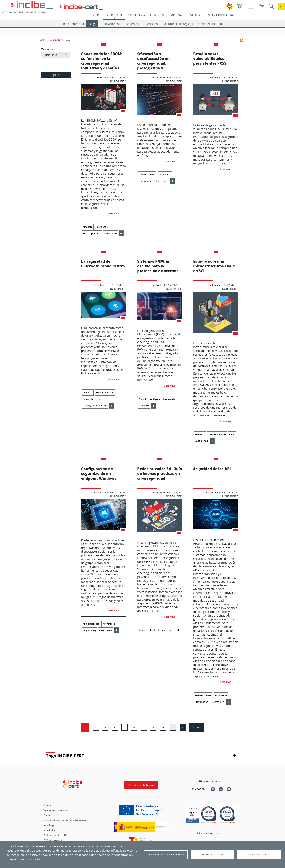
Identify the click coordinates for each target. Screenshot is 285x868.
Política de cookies (53, 840)
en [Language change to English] (281, 6)
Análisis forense (147, 174)
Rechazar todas (212, 855)
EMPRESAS (176, 15)
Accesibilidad (50, 830)
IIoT (171, 630)
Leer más (113, 213)
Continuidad (201, 441)
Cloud (232, 434)
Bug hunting (145, 181)
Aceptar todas (259, 855)
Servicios (152, 24)
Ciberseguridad (147, 630)
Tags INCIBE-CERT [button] (65, 756)
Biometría (144, 406)
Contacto (48, 805)
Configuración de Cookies (166, 855)
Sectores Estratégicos (178, 24)
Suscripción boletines (141, 785)
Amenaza (88, 227)
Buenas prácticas (92, 233)
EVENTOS (195, 15)
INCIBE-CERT (114, 15)
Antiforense (165, 174)
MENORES (157, 15)
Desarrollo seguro (92, 399)
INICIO (42, 40)
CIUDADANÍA (136, 15)
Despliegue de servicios (95, 406)
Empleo (47, 815)
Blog (92, 24)
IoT (178, 630)
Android (143, 399)
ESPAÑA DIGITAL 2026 (221, 15)
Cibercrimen (110, 233)
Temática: (48, 49)
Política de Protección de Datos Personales (65, 820)
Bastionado (102, 227)
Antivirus (155, 399)
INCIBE (96, 15)
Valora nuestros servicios (56, 810)
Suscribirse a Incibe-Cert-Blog (242, 40)
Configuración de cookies (56, 835)
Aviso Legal (49, 825)
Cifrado (162, 630)
